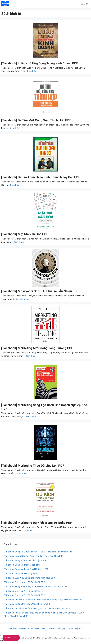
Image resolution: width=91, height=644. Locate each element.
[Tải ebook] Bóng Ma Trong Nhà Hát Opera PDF (26, 569)
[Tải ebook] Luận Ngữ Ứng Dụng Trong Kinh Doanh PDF (40, 63)
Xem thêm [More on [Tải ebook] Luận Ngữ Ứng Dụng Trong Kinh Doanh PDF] (32, 71)
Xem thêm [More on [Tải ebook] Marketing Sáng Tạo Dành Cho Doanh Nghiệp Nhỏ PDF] (31, 417)
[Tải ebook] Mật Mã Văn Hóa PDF (25, 234)
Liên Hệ (23, 629)
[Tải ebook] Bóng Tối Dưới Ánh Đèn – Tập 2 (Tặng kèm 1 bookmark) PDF (38, 552)
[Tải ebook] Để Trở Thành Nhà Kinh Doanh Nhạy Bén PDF (41, 177)
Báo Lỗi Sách (11, 638)
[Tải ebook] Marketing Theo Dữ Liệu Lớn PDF (33, 466)
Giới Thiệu (13, 629)
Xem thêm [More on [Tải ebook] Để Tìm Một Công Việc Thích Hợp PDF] (15, 128)
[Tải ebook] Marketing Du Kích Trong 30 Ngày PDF (37, 523)
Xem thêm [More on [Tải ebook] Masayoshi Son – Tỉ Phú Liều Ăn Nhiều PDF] (25, 299)
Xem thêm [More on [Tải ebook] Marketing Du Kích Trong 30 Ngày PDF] (28, 531)
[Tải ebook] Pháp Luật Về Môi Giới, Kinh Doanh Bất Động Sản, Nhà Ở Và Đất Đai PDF (43, 600)
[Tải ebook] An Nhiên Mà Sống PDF (20, 573)
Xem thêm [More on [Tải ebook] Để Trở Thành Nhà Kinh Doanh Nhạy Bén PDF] (15, 185)
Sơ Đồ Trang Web (75, 629)
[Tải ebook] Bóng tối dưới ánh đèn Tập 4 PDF (25, 560)
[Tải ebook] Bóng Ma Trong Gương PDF (22, 565)
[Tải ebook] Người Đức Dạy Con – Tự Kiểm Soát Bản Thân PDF (33, 556)
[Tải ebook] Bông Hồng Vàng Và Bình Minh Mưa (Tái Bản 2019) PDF (36, 587)
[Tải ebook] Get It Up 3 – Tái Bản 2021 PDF (24, 595)
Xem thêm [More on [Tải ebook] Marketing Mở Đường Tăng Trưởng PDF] (31, 356)
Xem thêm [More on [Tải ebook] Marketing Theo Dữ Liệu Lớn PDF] (22, 473)
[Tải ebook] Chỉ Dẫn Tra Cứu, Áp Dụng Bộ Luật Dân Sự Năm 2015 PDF (37, 608)
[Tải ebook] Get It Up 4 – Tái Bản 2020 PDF (24, 591)
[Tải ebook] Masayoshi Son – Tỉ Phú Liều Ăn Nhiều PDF (40, 291)
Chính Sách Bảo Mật (37, 629)
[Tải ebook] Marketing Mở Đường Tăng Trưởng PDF (37, 348)
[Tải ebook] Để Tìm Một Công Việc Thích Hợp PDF (36, 120)
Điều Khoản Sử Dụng (57, 629)
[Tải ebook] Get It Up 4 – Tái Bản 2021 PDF (24, 582)
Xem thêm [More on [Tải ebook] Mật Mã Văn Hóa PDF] (19, 242)
